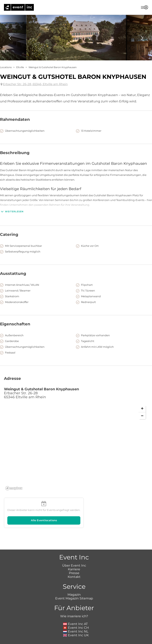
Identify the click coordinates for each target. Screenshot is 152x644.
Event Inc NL (76, 614)
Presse (74, 555)
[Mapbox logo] (14, 488)
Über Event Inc (74, 548)
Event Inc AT (75, 606)
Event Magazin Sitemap (74, 581)
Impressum (60, 642)
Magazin (74, 577)
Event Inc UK (76, 618)
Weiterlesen (12, 211)
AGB (75, 642)
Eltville (20, 67)
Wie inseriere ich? (74, 599)
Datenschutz (91, 642)
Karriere (74, 552)
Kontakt (74, 559)
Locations (6, 67)
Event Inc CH (76, 610)
